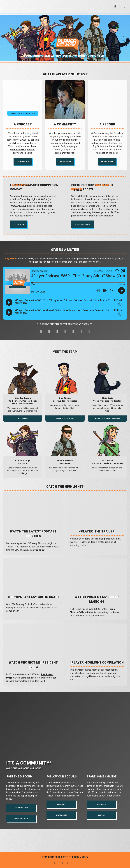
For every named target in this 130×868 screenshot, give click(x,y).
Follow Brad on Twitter (65, 418)
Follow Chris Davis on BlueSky (107, 418)
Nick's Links (23, 418)
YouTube (39, 550)
